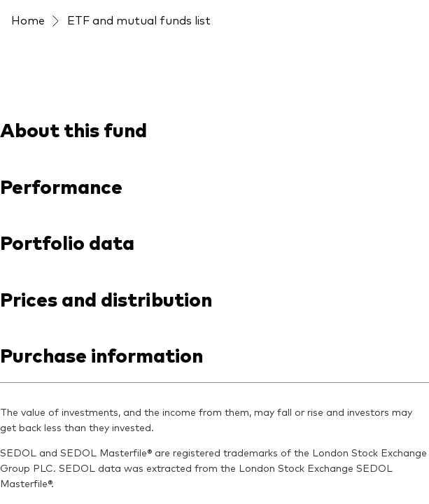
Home (28, 20)
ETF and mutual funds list (139, 20)
